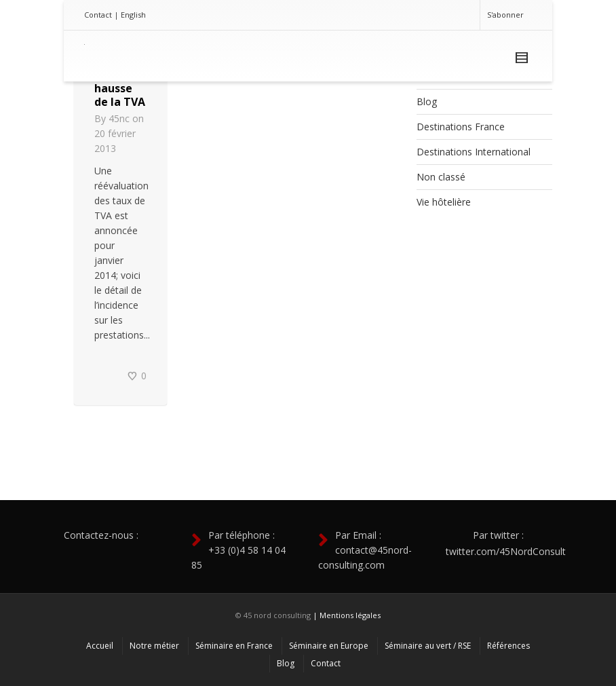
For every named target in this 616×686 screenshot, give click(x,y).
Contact (98, 15)
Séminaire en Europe (329, 646)
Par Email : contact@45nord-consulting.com (365, 550)
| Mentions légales (347, 615)
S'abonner (505, 15)
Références (508, 646)
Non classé (441, 177)
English (133, 15)
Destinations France (461, 127)
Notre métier (154, 646)
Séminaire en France (234, 646)
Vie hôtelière (444, 202)
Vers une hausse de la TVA (120, 88)
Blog (427, 101)
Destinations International (474, 152)
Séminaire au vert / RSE (428, 646)
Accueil (100, 646)
